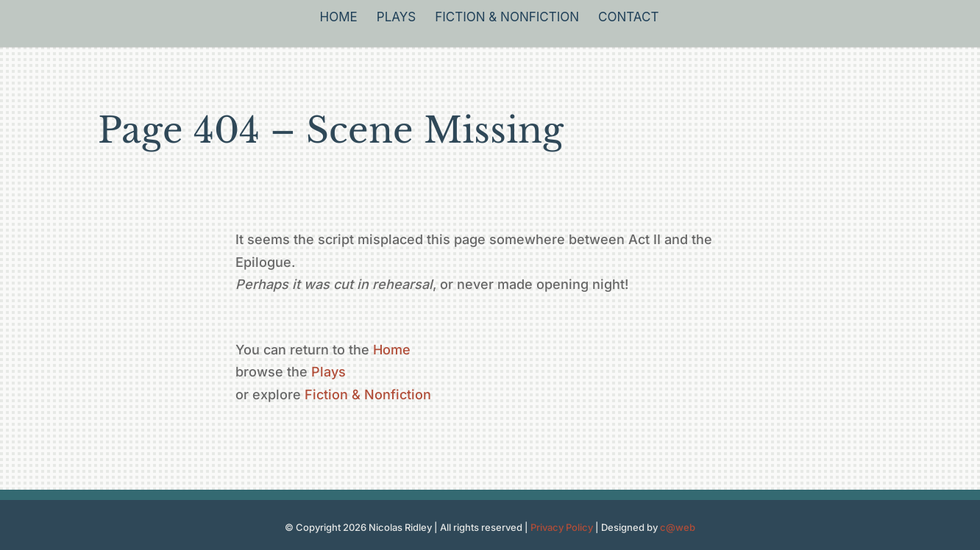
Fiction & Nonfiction (507, 18)
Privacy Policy (562, 527)
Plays (396, 18)
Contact (628, 18)
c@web (678, 527)
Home (339, 18)
